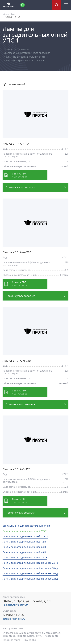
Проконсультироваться (20, 187)
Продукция (24, 49)
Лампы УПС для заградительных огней (25, 57)
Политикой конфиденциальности (23, 636)
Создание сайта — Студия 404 (19, 640)
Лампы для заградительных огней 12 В (24, 542)
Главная (8, 49)
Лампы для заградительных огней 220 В (25, 557)
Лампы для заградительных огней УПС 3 (25, 536)
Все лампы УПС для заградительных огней (26, 526)
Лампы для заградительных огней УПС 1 (25, 531)
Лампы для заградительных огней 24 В (24, 547)
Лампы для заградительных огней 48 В (24, 552)
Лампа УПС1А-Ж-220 (17, 252)
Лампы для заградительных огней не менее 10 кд (30, 568)
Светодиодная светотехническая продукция (27, 53)
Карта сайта (52, 636)
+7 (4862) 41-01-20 (12, 17)
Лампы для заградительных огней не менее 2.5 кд (30, 563)
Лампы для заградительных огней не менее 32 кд (30, 579)
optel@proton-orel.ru (14, 619)
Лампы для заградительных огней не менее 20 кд (30, 573)
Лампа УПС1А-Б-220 (16, 469)
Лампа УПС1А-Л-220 (17, 361)
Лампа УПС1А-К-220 (16, 144)
